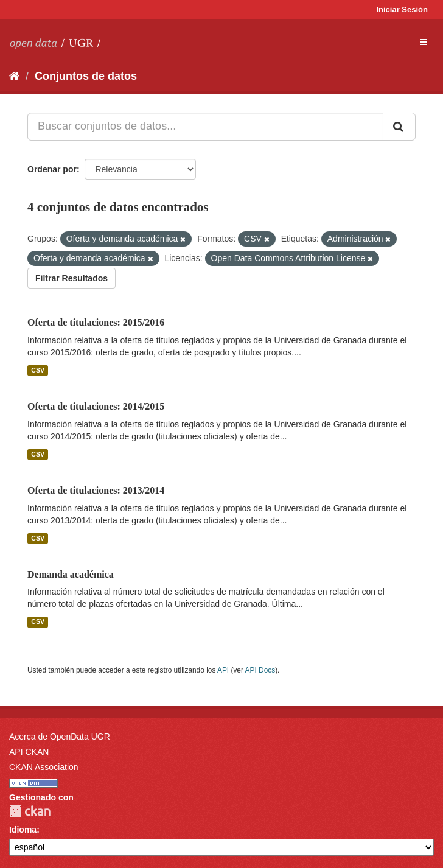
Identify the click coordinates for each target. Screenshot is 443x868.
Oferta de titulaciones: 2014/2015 (96, 406)
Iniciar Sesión (402, 9)
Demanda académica (71, 574)
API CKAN (29, 752)
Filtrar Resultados (72, 278)
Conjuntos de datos (86, 76)
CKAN (30, 811)
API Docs (260, 670)
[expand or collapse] (424, 42)
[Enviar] (399, 127)
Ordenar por (52, 169)
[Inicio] (14, 76)
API (223, 670)
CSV (38, 370)
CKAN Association (44, 767)
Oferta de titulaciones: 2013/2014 (96, 490)
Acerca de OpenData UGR (60, 737)
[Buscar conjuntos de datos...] (205, 127)
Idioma (23, 830)
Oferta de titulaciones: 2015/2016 (96, 322)
